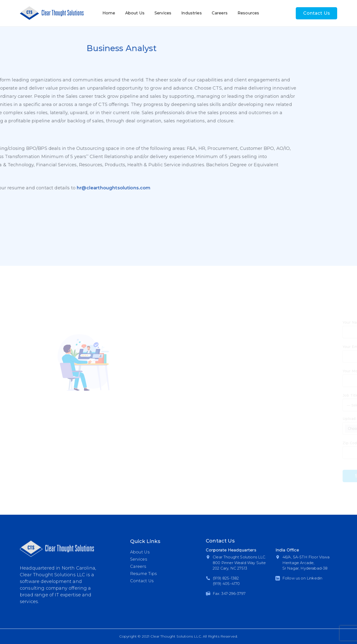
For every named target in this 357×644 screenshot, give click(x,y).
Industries (192, 13)
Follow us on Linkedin (302, 578)
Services (163, 13)
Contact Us (316, 13)
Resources (248, 13)
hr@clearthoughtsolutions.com (69, 188)
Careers (220, 13)
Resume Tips (144, 574)
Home (109, 13)
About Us (135, 13)
